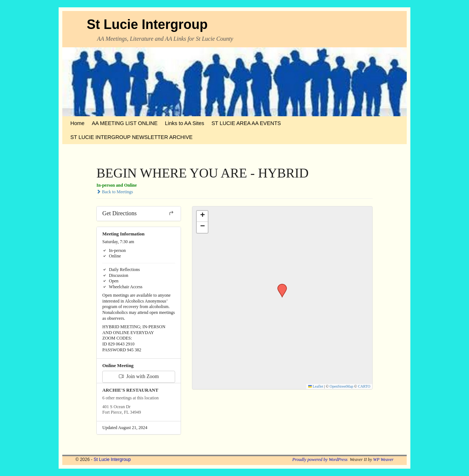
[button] (280, 286)
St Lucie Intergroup (147, 24)
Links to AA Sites (184, 123)
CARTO (364, 386)
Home (77, 123)
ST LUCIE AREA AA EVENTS (246, 123)
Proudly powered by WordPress (320, 459)
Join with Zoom (139, 376)
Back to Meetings (115, 192)
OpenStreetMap (342, 386)
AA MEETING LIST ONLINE (125, 123)
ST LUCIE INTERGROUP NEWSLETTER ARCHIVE (132, 137)
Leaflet (316, 386)
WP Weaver (383, 459)
